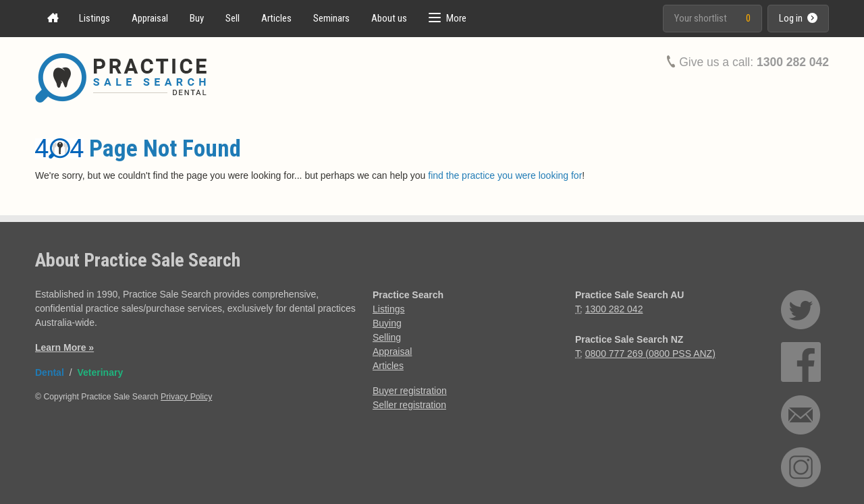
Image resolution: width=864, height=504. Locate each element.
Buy (197, 18)
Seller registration (409, 405)
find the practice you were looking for (505, 175)
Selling (387, 337)
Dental (50, 372)
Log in (798, 18)
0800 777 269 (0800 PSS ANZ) (650, 354)
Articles (276, 18)
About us (389, 18)
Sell (233, 18)
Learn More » (64, 347)
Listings (94, 18)
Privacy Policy (186, 397)
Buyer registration (410, 391)
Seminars (331, 18)
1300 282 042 (793, 62)
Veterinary (100, 372)
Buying (387, 323)
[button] (448, 19)
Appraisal (150, 18)
